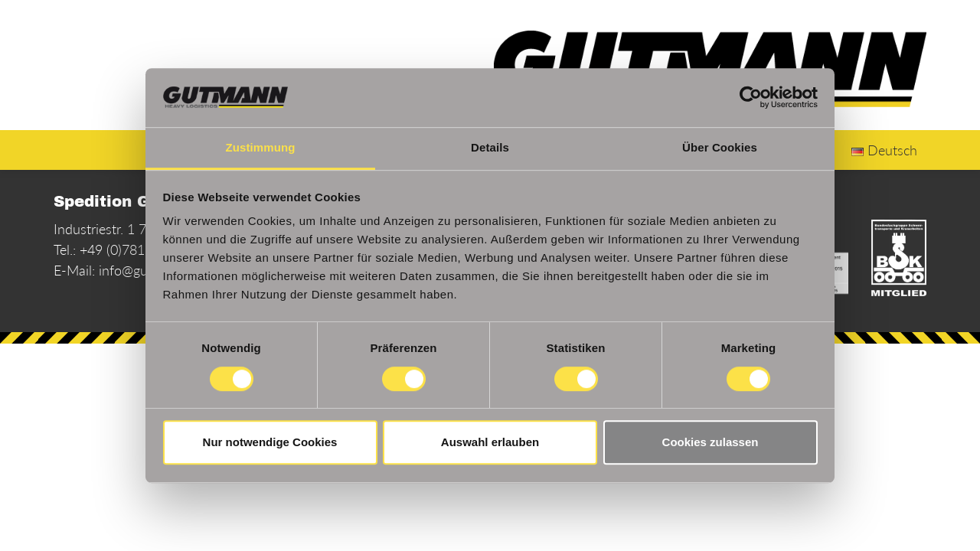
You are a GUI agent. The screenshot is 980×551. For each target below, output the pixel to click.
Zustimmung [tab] (261, 147)
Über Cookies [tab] (720, 147)
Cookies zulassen (710, 442)
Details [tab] (490, 147)
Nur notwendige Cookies (270, 442)
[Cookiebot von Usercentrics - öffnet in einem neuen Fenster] (751, 98)
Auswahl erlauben (490, 442)
